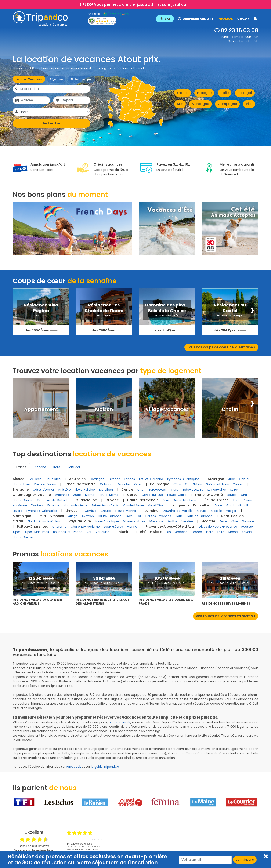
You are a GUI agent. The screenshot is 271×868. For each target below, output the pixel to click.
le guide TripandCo (105, 767)
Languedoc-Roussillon (191, 505)
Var (89, 532)
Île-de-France (217, 500)
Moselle (216, 511)
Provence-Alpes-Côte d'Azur (170, 526)
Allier (232, 479)
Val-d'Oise (156, 505)
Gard (230, 505)
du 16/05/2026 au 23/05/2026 (41, 583)
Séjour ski (56, 79)
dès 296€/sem (104, 330)
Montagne (200, 104)
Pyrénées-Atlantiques (183, 479)
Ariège (73, 516)
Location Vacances (29, 79)
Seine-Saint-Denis (105, 505)
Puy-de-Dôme (45, 484)
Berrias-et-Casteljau (230, 315)
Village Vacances (167, 410)
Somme (248, 521)
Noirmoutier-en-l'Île (167, 315)
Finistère (65, 490)
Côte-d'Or (181, 484)
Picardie (208, 521)
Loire (221, 532)
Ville (249, 104)
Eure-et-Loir (158, 490)
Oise (235, 521)
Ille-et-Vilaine (85, 490)
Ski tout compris (81, 79)
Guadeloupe (86, 500)
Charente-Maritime (85, 527)
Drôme (197, 532)
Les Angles (104, 315)
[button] (206, 18)
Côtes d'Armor (44, 490)
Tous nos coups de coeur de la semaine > (221, 347)
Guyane (112, 500)
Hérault (243, 505)
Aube (77, 495)
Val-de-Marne (133, 505)
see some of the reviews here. (34, 850)
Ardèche (181, 532)
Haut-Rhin (53, 479)
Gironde (114, 479)
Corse (132, 495)
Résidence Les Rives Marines (226, 604)
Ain (169, 532)
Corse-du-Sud (152, 495)
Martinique (22, 516)
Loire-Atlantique (107, 521)
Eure (166, 500)
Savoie (247, 532)
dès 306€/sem (41, 331)
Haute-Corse (177, 495)
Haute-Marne (109, 495)
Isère (210, 532)
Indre (175, 490)
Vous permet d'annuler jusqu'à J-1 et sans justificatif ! (137, 4)
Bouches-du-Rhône (68, 532)
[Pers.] (55, 112)
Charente (59, 527)
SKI (165, 19)
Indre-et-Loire (193, 490)
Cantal (244, 479)
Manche (124, 484)
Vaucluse (102, 532)
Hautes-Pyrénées (158, 516)
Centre (127, 489)
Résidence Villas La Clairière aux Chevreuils (38, 602)
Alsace (19, 479)
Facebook (74, 767)
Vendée (187, 521)
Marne (90, 495)
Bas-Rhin (35, 479)
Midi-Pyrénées (52, 516)
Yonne (238, 484)
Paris (236, 500)
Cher (141, 490)
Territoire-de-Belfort (52, 500)
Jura (244, 495)
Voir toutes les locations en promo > (226, 616)
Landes (130, 479)
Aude (218, 505)
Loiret (234, 490)
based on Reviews (34, 846)
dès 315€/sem (167, 330)
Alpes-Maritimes (37, 532)
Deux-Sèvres (113, 527)
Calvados (107, 484)
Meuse (202, 511)
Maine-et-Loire (134, 521)
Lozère (17, 511)
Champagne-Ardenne (32, 495)
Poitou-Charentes (32, 526)
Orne (138, 484)
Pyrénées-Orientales (42, 511)
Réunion (125, 532)
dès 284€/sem (230, 331)
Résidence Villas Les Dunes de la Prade (167, 602)
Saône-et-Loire (218, 484)
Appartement (41, 410)
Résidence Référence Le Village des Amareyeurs (103, 602)
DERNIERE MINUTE (196, 19)
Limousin (73, 511)
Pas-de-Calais (50, 521)
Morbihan (106, 490)
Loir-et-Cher (217, 490)
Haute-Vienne (126, 511)
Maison (104, 410)
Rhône (233, 532)
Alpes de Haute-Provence (218, 527)
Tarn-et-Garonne (199, 516)
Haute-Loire (21, 484)
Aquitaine (77, 479)
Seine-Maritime (185, 500)
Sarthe (172, 521)
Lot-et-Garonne (151, 479)
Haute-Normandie (143, 500)
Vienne (132, 527)
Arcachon (41, 315)
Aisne (223, 521)
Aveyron (88, 516)
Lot (139, 516)
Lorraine (151, 511)
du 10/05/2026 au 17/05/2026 (167, 583)
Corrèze (91, 511)
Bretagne (21, 489)
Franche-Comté (209, 495)
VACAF (243, 19)
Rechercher (51, 123)
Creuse (106, 511)
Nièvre (197, 484)
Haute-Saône (23, 500)
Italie (225, 93)
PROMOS (225, 19)
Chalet (230, 410)
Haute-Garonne (110, 516)
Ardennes (62, 495)
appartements (120, 722)
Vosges (231, 511)
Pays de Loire (80, 521)
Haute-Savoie (23, 537)
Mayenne (156, 521)
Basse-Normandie (80, 484)
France (183, 93)
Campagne (227, 104)
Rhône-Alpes (151, 532)
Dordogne (97, 479)
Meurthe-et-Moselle (178, 511)
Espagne (204, 93)
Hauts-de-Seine (76, 505)
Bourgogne (160, 484)
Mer (180, 104)
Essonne (53, 505)
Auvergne (216, 479)
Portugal (245, 93)
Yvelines (37, 505)
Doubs (232, 495)
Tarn (179, 516)
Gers (129, 516)
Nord (31, 521)
